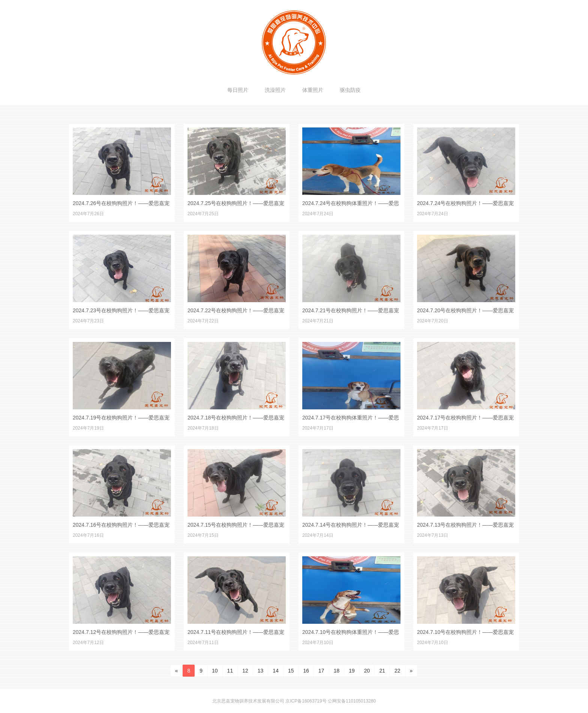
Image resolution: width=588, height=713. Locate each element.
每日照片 (238, 90)
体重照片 (313, 90)
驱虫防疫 (350, 90)
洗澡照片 (275, 90)
